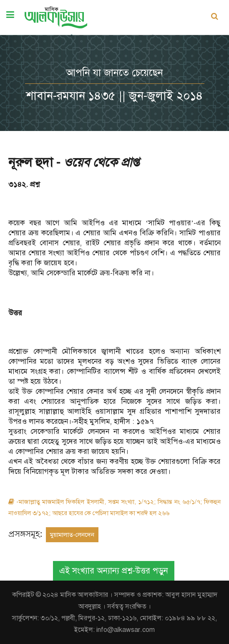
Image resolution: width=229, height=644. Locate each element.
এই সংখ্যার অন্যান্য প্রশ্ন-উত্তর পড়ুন (114, 571)
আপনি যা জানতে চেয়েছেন (115, 73)
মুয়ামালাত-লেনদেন (72, 535)
